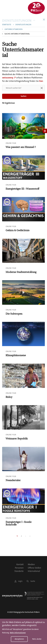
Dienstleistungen (19, 21)
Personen (19, 568)
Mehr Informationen (18, 633)
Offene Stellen (34, 568)
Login (18, 581)
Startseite (7, 25)
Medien (31, 564)
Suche (31, 581)
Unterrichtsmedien (13, 29)
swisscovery (8, 78)
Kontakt (20, 564)
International (34, 571)
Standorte (19, 571)
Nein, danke (37, 639)
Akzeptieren (19, 639)
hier (41, 81)
